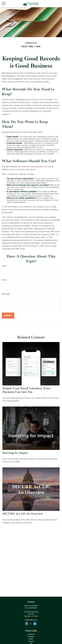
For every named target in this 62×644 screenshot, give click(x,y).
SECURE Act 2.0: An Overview (23, 514)
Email (4, 280)
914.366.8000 (33, 606)
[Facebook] (27, 624)
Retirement (31, 634)
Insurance (31, 641)
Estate (31, 639)
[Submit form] (8, 316)
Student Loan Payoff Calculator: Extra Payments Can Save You (26, 390)
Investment (31, 637)
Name (4, 266)
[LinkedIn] (35, 624)
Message (6, 294)
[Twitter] (31, 624)
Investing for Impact (15, 453)
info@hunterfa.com (31, 620)
